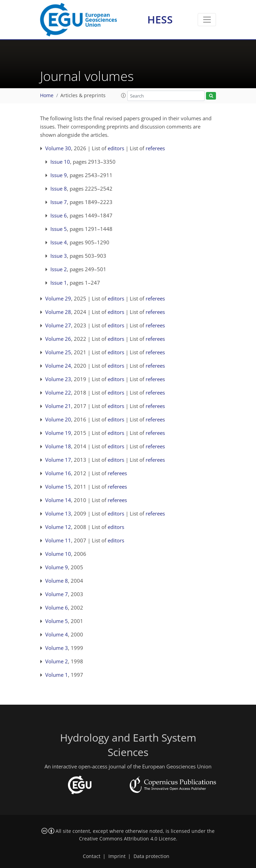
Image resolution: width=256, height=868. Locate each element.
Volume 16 (58, 473)
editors (116, 148)
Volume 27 (58, 325)
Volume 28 (58, 312)
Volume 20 (58, 419)
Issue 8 (59, 188)
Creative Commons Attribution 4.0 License (127, 839)
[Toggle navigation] (207, 20)
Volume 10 (58, 554)
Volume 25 (58, 352)
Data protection (151, 856)
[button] (124, 95)
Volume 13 (58, 513)
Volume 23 (58, 379)
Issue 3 (59, 256)
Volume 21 (58, 406)
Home (47, 95)
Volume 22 (58, 392)
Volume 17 (58, 460)
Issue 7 (59, 202)
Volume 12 (58, 527)
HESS (160, 19)
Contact (92, 856)
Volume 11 (58, 540)
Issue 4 (59, 242)
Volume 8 (57, 581)
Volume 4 (57, 634)
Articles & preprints (83, 95)
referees (155, 148)
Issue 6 (59, 215)
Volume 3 (57, 648)
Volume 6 (57, 607)
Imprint (117, 856)
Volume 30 (58, 148)
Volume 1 (57, 675)
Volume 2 (57, 661)
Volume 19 (58, 433)
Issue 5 (59, 229)
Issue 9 (59, 175)
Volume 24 (58, 366)
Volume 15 (58, 487)
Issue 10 (60, 162)
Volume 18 (58, 446)
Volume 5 (57, 621)
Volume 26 (58, 339)
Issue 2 (59, 269)
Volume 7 (57, 594)
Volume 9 (57, 567)
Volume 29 (58, 298)
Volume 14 (58, 500)
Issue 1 (59, 283)
